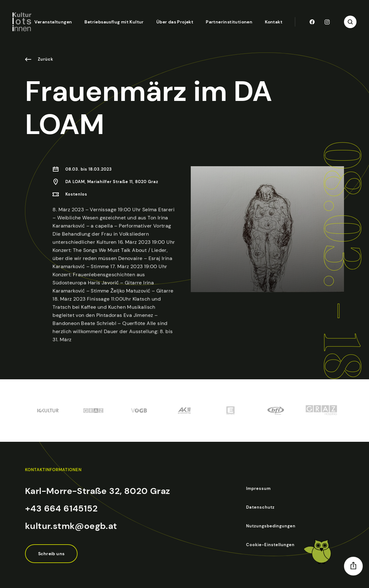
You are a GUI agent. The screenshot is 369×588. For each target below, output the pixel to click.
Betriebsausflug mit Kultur (114, 22)
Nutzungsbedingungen (271, 526)
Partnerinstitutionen (229, 22)
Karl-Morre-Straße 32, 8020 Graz (97, 491)
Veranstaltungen (53, 22)
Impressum (258, 488)
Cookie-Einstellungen (270, 545)
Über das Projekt (175, 22)
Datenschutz (260, 507)
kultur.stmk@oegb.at (71, 526)
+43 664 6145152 (61, 508)
